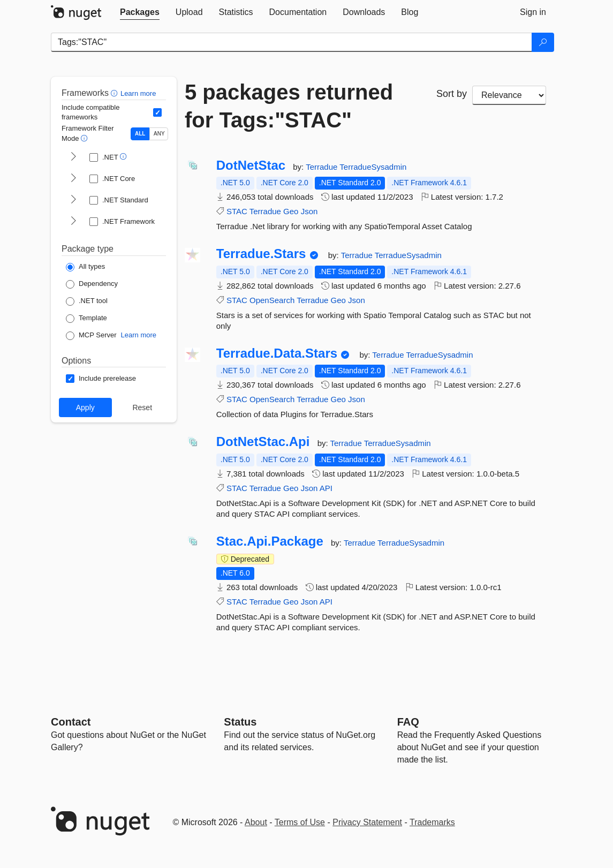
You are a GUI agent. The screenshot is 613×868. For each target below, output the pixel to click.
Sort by (452, 94)
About (256, 822)
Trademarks (432, 822)
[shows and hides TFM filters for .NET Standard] (73, 200)
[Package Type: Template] (86, 319)
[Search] (543, 42)
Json (309, 211)
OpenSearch (272, 300)
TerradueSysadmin (373, 167)
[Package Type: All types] (85, 267)
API (326, 488)
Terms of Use (300, 822)
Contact (71, 722)
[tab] (140, 12)
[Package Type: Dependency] (92, 284)
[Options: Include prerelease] (101, 379)
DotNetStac (251, 165)
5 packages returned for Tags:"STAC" (289, 106)
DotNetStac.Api (263, 442)
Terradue (323, 167)
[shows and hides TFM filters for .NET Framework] (73, 222)
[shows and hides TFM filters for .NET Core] (73, 179)
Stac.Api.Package (270, 541)
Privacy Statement (367, 822)
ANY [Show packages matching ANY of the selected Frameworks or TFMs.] (159, 134)
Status (240, 722)
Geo (291, 211)
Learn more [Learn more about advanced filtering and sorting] (138, 93)
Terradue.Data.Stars (277, 353)
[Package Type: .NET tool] (87, 301)
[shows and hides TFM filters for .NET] (73, 157)
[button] (115, 93)
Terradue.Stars (261, 254)
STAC (237, 211)
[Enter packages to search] (292, 42)
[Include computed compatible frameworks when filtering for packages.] (157, 112)
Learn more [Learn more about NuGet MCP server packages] (139, 335)
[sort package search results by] (509, 95)
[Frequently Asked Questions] (408, 722)
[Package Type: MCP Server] (91, 336)
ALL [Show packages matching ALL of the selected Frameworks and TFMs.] (140, 134)
